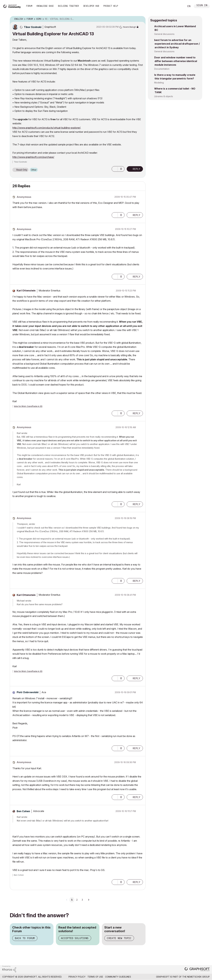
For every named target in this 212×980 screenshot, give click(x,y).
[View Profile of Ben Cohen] (23, 811)
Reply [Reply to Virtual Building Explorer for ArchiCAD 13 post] (136, 169)
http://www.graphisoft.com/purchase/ (33, 157)
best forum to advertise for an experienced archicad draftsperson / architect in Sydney (177, 44)
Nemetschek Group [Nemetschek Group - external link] (198, 977)
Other (34, 170)
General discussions (164, 34)
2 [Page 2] (77, 900)
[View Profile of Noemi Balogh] (130, 27)
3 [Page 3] (82, 900)
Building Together (68, 6)
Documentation (162, 69)
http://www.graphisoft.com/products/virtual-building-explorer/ (46, 128)
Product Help (111, 6)
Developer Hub (91, 6)
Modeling (159, 83)
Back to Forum (25, 938)
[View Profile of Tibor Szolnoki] (33, 27)
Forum (29, 6)
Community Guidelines (118, 977)
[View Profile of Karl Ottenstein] (26, 291)
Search (180, 6)
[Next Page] (89, 900)
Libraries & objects (164, 96)
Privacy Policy (77, 977)
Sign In (202, 6)
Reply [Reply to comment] (136, 215)
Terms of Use (95, 977)
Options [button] (141, 19)
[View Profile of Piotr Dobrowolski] (28, 692)
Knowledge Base (45, 6)
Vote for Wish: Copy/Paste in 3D (28, 406)
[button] (115, 169)
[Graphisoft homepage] (197, 970)
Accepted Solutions (75, 938)
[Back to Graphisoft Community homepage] (13, 6)
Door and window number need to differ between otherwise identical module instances (176, 61)
